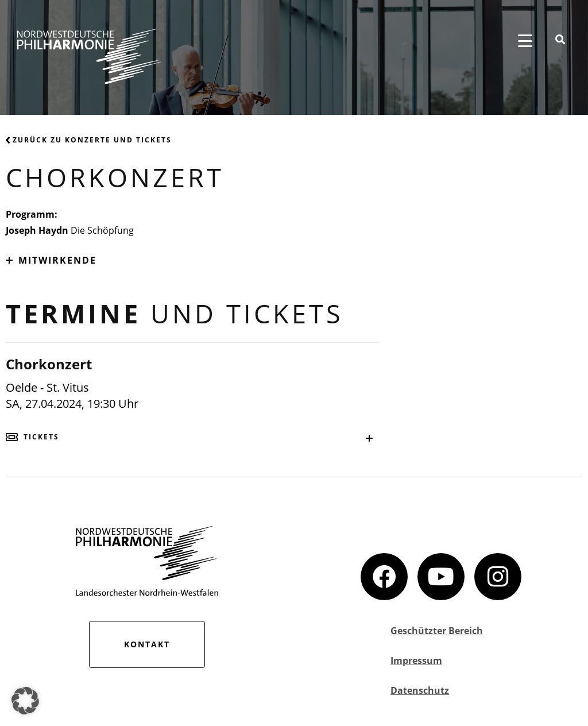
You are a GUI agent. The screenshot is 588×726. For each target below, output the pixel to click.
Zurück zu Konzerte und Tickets (89, 140)
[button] (25, 701)
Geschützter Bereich (437, 631)
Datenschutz (420, 690)
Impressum (416, 661)
